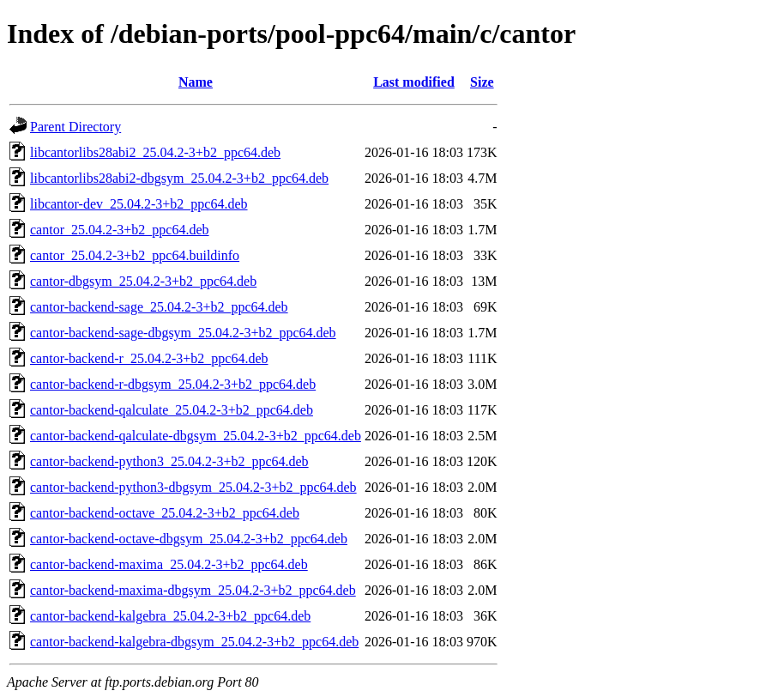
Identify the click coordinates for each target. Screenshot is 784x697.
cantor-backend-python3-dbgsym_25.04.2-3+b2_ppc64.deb (193, 487)
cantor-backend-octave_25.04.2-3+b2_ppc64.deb (165, 513)
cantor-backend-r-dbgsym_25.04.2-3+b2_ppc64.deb (173, 384)
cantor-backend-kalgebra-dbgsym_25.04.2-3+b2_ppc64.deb (194, 642)
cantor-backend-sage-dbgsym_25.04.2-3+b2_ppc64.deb (183, 333)
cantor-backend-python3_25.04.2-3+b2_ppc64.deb (169, 461)
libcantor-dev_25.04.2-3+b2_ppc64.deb (139, 204)
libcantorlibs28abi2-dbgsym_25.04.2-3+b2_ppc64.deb (179, 178)
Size (482, 82)
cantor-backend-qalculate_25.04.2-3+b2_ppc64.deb (172, 410)
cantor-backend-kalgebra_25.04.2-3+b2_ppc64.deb (170, 616)
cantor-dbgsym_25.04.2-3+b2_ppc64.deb (143, 281)
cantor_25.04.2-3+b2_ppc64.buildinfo (135, 255)
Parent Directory (75, 127)
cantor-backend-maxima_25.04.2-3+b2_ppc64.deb (169, 564)
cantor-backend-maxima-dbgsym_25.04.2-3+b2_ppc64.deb (193, 590)
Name (196, 82)
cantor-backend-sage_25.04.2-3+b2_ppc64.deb (159, 307)
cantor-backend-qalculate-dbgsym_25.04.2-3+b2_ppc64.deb (196, 436)
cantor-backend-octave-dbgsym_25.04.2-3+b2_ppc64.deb (189, 539)
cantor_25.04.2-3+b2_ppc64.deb (120, 230)
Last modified (414, 82)
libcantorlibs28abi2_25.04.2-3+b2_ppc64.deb (155, 152)
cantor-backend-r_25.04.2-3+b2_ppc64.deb (149, 358)
